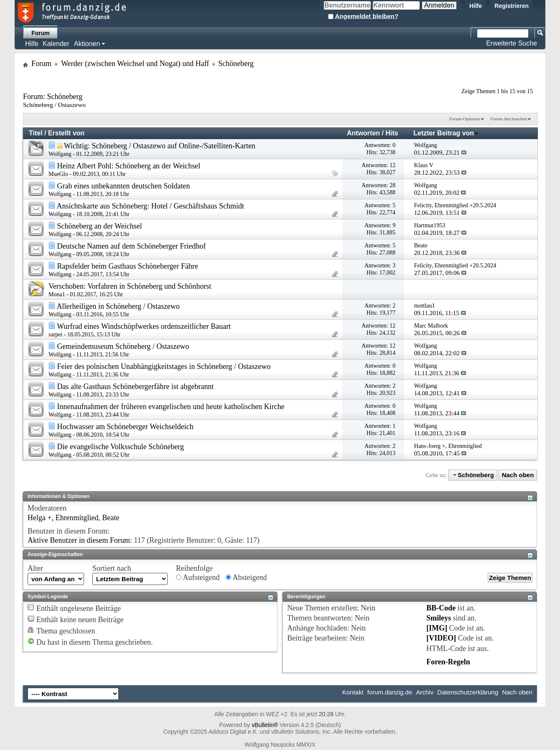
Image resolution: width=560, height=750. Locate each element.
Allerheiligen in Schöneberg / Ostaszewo (118, 306)
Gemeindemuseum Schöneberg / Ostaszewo (123, 346)
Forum (41, 33)
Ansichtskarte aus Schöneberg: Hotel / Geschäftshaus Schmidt (151, 206)
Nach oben (518, 475)
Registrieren (512, 6)
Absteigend (246, 577)
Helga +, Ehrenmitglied (63, 518)
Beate (111, 518)
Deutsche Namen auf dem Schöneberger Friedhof (132, 246)
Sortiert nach (112, 568)
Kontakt (353, 692)
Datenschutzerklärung (468, 692)
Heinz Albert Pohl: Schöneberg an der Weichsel (129, 166)
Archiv (425, 692)
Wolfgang (60, 154)
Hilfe (476, 6)
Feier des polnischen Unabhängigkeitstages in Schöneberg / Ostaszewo (164, 366)
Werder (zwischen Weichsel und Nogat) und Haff (135, 64)
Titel (36, 133)
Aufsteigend (198, 577)
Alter (35, 568)
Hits (392, 133)
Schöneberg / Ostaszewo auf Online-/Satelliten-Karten (173, 146)
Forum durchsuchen (509, 119)
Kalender (56, 44)
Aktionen (87, 44)
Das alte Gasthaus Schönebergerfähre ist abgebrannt (136, 386)
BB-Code (441, 608)
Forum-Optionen (465, 119)
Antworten (363, 133)
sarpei (55, 334)
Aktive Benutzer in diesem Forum (79, 540)
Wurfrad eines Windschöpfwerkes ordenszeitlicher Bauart (144, 326)
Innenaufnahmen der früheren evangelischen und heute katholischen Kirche (171, 407)
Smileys (439, 618)
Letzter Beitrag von (446, 133)
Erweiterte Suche (512, 43)
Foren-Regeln (448, 662)
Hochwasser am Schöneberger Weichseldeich (125, 427)
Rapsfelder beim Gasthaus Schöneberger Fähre (128, 266)
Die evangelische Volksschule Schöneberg (121, 447)
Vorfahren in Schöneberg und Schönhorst (149, 286)
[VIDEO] (441, 638)
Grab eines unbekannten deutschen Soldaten (124, 186)
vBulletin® (265, 725)
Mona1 (57, 294)
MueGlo (58, 174)
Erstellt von (66, 133)
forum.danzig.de (390, 692)
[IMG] (437, 628)
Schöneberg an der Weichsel (100, 226)
